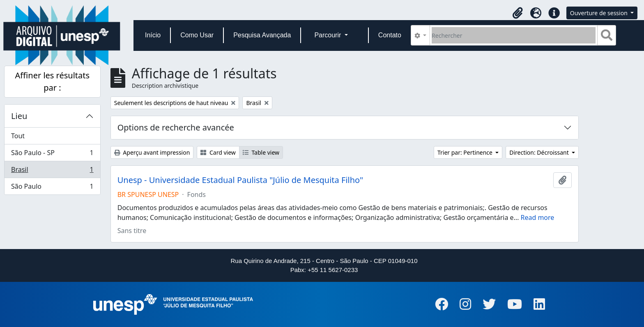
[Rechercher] (514, 35)
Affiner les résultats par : (53, 81)
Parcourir (328, 35)
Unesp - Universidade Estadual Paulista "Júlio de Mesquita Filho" (240, 180)
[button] (518, 13)
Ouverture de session (600, 13)
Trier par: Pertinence (466, 152)
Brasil (52, 171)
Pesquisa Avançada (262, 35)
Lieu (19, 116)
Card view (218, 152)
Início (153, 35)
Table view (261, 152)
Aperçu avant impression (152, 152)
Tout (18, 136)
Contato (390, 35)
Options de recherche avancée (176, 127)
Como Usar (197, 35)
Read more (537, 217)
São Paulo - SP (52, 154)
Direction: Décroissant (540, 152)
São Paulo (52, 188)
